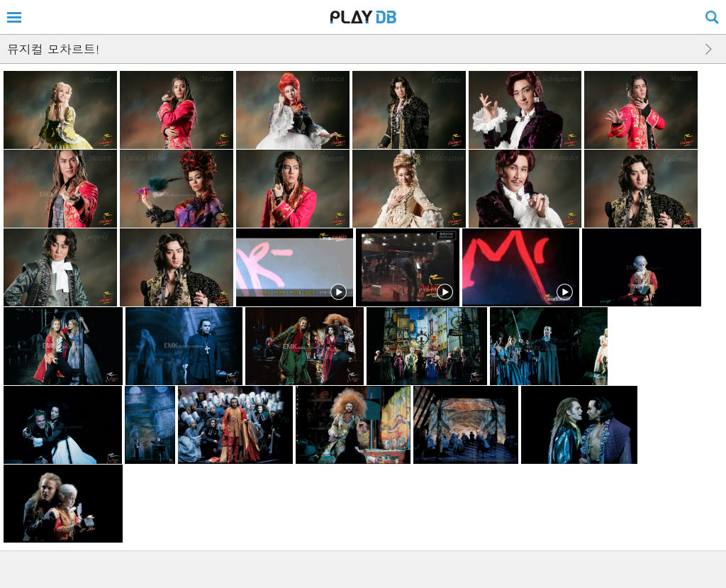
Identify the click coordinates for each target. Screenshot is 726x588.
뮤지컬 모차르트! (53, 49)
